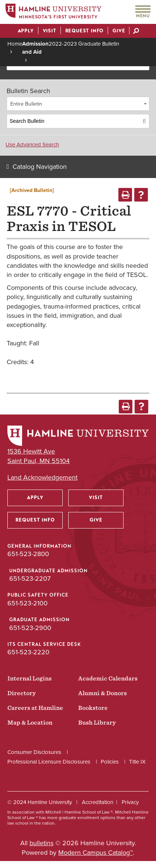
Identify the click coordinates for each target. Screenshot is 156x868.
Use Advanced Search (32, 145)
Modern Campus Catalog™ (96, 853)
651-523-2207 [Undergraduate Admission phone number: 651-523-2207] (30, 579)
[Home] (53, 12)
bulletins (41, 843)
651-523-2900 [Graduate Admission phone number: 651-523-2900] (30, 628)
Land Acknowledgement (42, 478)
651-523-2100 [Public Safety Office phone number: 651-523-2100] (27, 603)
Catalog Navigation (40, 167)
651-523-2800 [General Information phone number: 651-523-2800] (28, 554)
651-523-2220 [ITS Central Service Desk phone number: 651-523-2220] (28, 652)
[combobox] (78, 104)
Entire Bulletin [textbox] (26, 104)
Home (15, 44)
